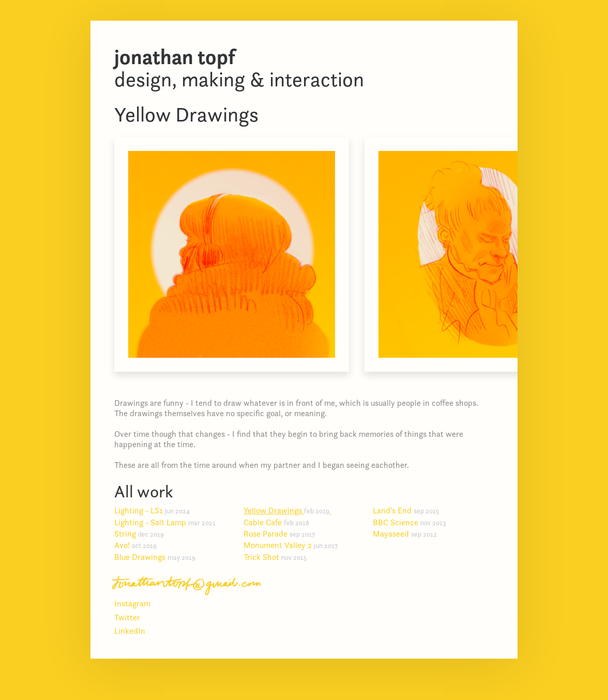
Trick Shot (279, 557)
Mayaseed (409, 534)
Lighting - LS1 (156, 510)
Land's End (410, 510)
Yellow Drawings (291, 510)
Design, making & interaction (239, 68)
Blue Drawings (159, 557)
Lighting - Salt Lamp (169, 522)
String (143, 534)
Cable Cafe (280, 522)
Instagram (132, 603)
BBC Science (414, 522)
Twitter (127, 617)
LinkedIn (130, 631)
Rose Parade (283, 534)
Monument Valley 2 (295, 545)
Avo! (140, 545)
